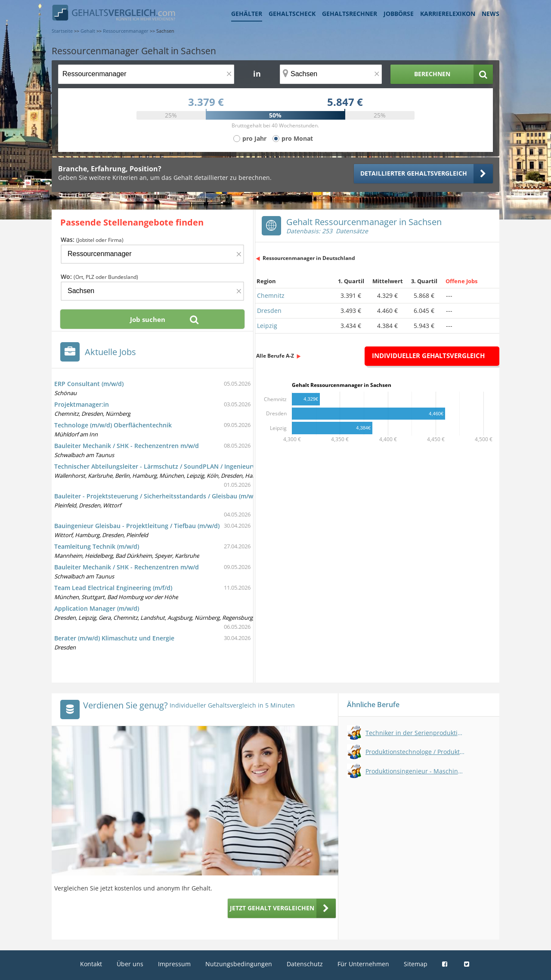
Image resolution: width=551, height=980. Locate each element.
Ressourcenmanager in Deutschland (309, 258)
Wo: (99, 277)
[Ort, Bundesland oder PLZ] (331, 74)
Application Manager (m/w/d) (97, 608)
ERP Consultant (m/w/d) (89, 384)
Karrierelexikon (448, 14)
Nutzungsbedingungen (239, 964)
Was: (92, 240)
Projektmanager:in (82, 404)
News (491, 14)
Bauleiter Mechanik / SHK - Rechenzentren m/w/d (127, 446)
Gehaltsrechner (350, 14)
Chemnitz (271, 295)
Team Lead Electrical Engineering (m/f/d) (113, 588)
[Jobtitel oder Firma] (152, 254)
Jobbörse (399, 14)
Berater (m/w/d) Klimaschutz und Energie (114, 638)
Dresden (269, 311)
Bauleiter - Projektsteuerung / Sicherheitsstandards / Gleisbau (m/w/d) (158, 496)
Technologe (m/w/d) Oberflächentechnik (113, 425)
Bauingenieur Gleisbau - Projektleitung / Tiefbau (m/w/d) (137, 526)
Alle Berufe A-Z (275, 356)
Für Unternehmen (363, 964)
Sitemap (416, 964)
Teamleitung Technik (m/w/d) (97, 546)
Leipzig (267, 326)
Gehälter (247, 14)
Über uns (130, 964)
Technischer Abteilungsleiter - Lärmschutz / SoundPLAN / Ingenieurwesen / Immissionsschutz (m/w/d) (203, 466)
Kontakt (91, 964)
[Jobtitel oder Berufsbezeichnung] (146, 74)
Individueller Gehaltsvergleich (428, 356)
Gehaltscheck (292, 14)
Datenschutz (305, 964)
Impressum (174, 964)
